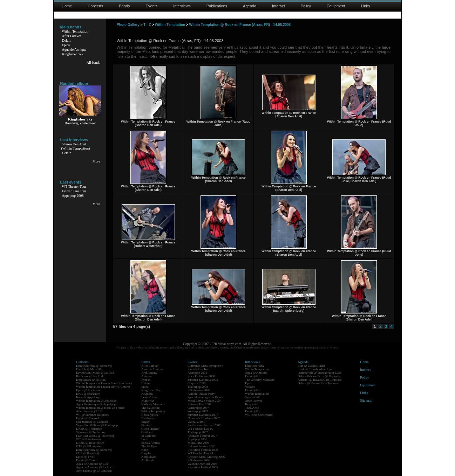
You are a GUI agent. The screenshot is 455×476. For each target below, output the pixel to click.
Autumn (147, 376)
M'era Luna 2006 (198, 443)
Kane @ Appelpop (88, 397)
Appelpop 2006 (197, 439)
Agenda (250, 6)
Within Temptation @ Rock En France (100, 408)
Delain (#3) (252, 376)
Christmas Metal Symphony (205, 366)
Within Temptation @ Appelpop (96, 401)
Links (366, 6)
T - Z (147, 25)
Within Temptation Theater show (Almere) (103, 387)
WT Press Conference (259, 415)
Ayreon (146, 380)
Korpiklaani (149, 457)
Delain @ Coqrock (88, 418)
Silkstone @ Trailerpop (91, 432)
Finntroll (147, 425)
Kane (145, 450)
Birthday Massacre (153, 404)
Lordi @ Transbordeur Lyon (315, 369)
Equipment (336, 6)
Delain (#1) (252, 411)
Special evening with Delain (205, 397)
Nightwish (148, 401)
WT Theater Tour (74, 187)
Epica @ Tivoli (86, 457)
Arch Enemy (149, 373)
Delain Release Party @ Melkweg (319, 376)
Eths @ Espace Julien (311, 366)
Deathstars (148, 418)
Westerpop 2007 (198, 411)
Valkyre (250, 387)
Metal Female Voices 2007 (204, 401)
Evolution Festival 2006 (203, 450)
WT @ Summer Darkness (92, 415)
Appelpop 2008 (73, 196)
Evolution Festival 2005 (203, 467)
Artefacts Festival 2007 (202, 436)
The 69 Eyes (149, 446)
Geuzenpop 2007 (198, 408)
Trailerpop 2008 (198, 387)
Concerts (95, 6)
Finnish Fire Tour (74, 191)
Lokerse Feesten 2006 (201, 446)
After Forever (72, 36)
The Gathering (150, 408)
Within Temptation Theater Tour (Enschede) (104, 383)
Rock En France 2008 (201, 376)
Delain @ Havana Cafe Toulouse (318, 383)
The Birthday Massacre (260, 380)
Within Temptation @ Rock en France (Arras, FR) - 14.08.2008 (240, 25)
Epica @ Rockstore (88, 390)
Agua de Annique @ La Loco (95, 467)
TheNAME (252, 408)
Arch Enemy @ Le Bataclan (94, 471)
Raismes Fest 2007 (199, 404)
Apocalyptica (150, 415)
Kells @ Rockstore (88, 394)
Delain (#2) (252, 390)
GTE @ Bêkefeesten (89, 446)
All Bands (148, 460)
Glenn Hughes (150, 429)
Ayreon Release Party (201, 394)
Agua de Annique (74, 50)
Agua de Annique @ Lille (92, 464)
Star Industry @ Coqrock (92, 422)
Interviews (182, 6)
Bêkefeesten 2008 (199, 390)
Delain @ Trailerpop (89, 429)
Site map (366, 401)
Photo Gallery (128, 25)
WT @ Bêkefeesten (89, 439)
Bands (124, 6)
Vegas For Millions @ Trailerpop (97, 425)
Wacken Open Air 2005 (202, 464)
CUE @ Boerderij (87, 453)
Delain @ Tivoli (86, 460)
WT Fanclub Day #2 (201, 429)
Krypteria (147, 394)
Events (152, 6)
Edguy (145, 422)
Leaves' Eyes (150, 397)
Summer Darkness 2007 (203, 415)
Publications (217, 6)
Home (67, 6)
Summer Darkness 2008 (203, 380)
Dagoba (146, 453)
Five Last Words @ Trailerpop (95, 436)
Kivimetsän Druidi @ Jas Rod (95, 373)
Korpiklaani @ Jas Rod (91, 380)
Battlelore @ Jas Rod (90, 376)
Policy (306, 6)
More (96, 161)
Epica (66, 45)
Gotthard (147, 432)
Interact (279, 6)
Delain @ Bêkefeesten (90, 443)
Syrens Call (252, 397)
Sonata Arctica (151, 443)
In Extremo (148, 436)
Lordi (145, 439)
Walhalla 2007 (197, 422)
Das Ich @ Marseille (89, 369)
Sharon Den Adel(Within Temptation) (76, 146)
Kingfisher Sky (73, 54)
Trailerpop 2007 (198, 432)
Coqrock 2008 (196, 383)
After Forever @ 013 (89, 411)
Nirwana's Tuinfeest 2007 (204, 418)
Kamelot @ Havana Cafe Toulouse (320, 380)
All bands (93, 63)
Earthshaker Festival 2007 (204, 425)
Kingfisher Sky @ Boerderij (94, 366)
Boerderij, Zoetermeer (80, 123)
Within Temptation (75, 31)
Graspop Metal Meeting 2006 (206, 457)
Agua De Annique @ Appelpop (96, 404)
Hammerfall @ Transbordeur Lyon (320, 373)
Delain (67, 40)
